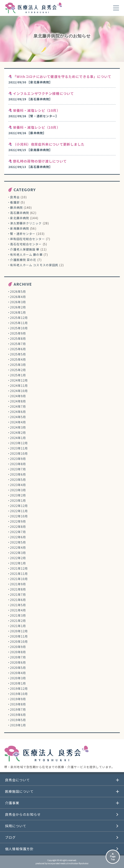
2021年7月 (18, 594)
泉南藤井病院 (20, 228)
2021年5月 (18, 605)
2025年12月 (19, 318)
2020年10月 (19, 641)
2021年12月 (19, 568)
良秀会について (18, 780)
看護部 (15, 202)
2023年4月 (18, 485)
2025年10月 (19, 328)
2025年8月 (18, 339)
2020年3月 (18, 678)
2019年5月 (18, 720)
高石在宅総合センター (26, 244)
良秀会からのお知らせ (23, 814)
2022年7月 (18, 532)
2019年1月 (18, 725)
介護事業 (12, 803)
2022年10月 (19, 516)
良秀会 (15, 197)
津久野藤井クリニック (26, 223)
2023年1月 (18, 500)
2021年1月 (18, 626)
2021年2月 (18, 621)
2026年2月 (18, 307)
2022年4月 (18, 547)
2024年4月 (18, 422)
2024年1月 (18, 438)
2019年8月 (18, 704)
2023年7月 (18, 469)
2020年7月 (18, 657)
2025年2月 (18, 370)
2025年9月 (18, 333)
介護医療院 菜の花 (23, 260)
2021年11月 (19, 574)
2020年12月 (19, 631)
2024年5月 (18, 417)
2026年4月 (18, 297)
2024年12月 (19, 380)
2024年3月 (18, 427)
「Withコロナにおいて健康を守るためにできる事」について (62, 76)
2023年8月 (18, 464)
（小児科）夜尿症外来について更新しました (49, 144)
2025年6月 (18, 349)
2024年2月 (18, 433)
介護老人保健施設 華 (25, 249)
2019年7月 (18, 709)
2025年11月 (19, 323)
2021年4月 (18, 610)
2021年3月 (18, 615)
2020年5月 (18, 668)
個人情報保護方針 (19, 849)
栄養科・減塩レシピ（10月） (37, 110)
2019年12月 (19, 689)
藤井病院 (16, 207)
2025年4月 (18, 359)
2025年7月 (18, 344)
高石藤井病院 (20, 213)
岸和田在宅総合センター (27, 239)
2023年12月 (19, 443)
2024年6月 (18, 412)
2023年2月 (18, 495)
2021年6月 (18, 600)
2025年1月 (18, 375)
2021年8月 (18, 589)
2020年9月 (18, 647)
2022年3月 (18, 553)
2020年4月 (18, 673)
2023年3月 (18, 490)
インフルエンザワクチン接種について (43, 93)
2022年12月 (19, 506)
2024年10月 (19, 391)
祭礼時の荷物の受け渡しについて (40, 161)
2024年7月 (18, 406)
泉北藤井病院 (20, 218)
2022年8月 (18, 527)
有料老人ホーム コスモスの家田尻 (34, 265)
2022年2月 (18, 558)
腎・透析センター (23, 234)
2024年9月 (18, 396)
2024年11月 (19, 386)
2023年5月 (18, 480)
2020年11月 (19, 636)
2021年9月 (18, 584)
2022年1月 (18, 563)
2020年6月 (18, 662)
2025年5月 (18, 354)
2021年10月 (19, 579)
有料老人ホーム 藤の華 (26, 255)
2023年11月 (19, 448)
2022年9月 (18, 521)
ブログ (10, 837)
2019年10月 (19, 694)
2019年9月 (18, 699)
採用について (16, 826)
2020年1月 (18, 683)
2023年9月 (18, 459)
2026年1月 (18, 312)
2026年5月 (18, 291)
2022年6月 (18, 537)
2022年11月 (19, 511)
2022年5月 (18, 542)
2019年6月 (18, 715)
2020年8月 (18, 652)
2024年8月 (18, 401)
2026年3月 (18, 302)
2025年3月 (18, 365)
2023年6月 (18, 474)
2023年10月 (19, 453)
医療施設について (19, 791)
